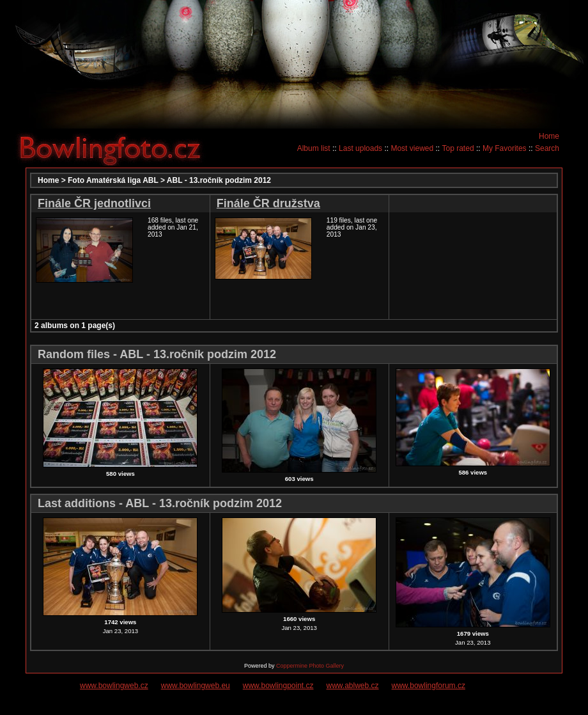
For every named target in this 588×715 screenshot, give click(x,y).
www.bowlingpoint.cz (278, 686)
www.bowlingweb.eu (196, 686)
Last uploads (360, 148)
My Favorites (505, 148)
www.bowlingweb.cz (114, 686)
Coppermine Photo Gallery (310, 666)
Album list (314, 148)
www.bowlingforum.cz (429, 686)
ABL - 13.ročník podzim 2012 (219, 180)
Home (549, 136)
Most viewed (412, 148)
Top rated (458, 148)
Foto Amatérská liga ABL (113, 180)
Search (547, 148)
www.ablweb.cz (353, 686)
